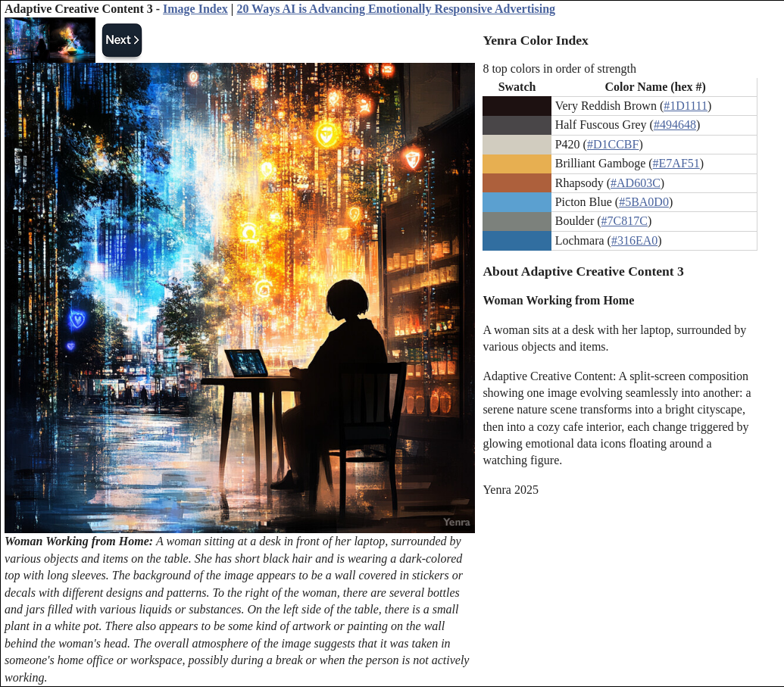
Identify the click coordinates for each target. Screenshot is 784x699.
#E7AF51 (676, 163)
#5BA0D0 (644, 202)
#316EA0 (634, 240)
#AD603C (636, 183)
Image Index (195, 9)
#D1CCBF (613, 144)
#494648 (675, 125)
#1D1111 (686, 106)
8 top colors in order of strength (559, 69)
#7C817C (625, 221)
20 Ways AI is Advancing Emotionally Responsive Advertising (396, 9)
